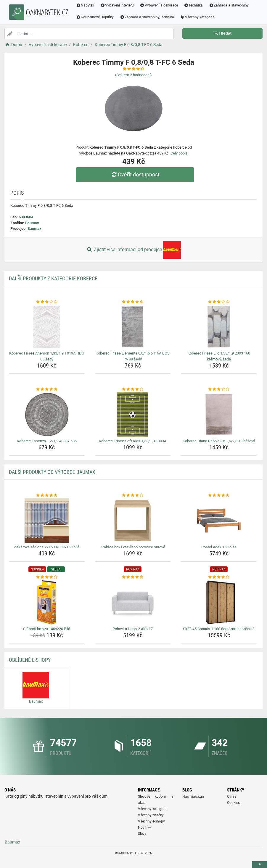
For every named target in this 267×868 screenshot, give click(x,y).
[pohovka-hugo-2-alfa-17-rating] (133, 577)
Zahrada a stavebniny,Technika (147, 17)
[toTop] (260, 865)
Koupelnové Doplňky (95, 17)
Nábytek (85, 5)
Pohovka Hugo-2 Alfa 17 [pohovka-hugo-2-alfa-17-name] (133, 629)
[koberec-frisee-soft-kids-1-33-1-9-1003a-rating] (133, 389)
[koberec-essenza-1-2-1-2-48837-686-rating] (47, 389)
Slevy (142, 834)
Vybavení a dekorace (159, 5)
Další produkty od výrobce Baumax (52, 472)
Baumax (32, 223)
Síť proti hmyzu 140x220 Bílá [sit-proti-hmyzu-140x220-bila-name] (47, 629)
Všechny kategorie (197, 17)
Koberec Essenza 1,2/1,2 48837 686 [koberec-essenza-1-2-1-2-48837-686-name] (47, 441)
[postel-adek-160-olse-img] (219, 521)
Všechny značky (151, 815)
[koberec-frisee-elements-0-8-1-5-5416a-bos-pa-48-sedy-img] (133, 327)
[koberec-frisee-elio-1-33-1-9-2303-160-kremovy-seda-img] (219, 327)
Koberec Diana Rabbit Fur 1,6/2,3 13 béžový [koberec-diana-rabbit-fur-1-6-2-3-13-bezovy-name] (219, 441)
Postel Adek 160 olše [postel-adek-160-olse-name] (219, 547)
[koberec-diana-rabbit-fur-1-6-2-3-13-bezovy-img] (219, 415)
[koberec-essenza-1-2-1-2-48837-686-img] (47, 415)
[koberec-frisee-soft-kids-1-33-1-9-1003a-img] (133, 415)
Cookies (233, 803)
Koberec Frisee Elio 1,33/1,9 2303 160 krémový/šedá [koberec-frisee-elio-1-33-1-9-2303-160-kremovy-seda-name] (219, 356)
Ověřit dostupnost (135, 174)
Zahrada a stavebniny (229, 5)
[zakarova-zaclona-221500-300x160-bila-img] (47, 521)
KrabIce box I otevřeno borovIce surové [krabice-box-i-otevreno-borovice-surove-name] (133, 547)
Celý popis (179, 153)
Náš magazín (193, 797)
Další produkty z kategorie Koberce (53, 278)
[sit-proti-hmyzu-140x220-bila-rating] (47, 577)
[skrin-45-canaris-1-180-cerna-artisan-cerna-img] (219, 602)
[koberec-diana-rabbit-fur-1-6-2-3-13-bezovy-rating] (219, 389)
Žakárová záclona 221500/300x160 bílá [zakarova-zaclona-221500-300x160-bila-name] (47, 547)
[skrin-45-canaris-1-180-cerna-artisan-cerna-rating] (219, 577)
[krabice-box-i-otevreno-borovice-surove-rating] (133, 495)
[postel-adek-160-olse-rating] (219, 495)
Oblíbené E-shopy (30, 660)
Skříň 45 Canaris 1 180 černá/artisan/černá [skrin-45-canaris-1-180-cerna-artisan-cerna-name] (219, 629)
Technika (193, 5)
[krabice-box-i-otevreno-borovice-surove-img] (133, 521)
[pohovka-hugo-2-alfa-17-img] (133, 602)
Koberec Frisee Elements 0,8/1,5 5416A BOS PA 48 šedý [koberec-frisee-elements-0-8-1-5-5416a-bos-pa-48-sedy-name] (133, 356)
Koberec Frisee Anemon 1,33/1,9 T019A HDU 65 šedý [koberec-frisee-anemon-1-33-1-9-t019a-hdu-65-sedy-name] (47, 356)
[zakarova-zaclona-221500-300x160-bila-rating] (47, 495)
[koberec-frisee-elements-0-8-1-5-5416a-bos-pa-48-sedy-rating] (133, 302)
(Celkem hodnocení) (133, 75)
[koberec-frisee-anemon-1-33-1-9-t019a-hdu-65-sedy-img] (47, 327)
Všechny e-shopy (151, 821)
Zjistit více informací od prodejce (133, 250)
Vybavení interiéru (117, 5)
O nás (232, 797)
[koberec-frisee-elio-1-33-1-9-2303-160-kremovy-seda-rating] (219, 302)
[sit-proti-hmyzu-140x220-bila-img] (47, 602)
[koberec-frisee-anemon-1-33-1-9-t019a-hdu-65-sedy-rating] (47, 302)
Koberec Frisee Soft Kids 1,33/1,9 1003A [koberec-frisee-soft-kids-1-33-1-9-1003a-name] (133, 441)
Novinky (144, 828)
